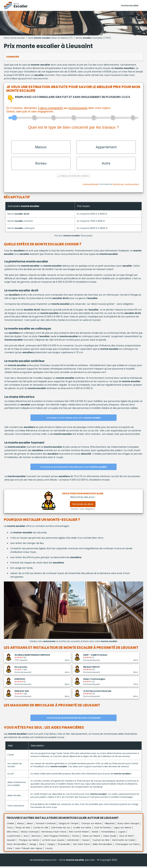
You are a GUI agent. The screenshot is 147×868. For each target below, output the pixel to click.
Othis (10, 850)
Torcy (10, 829)
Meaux (21, 825)
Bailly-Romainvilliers (102, 846)
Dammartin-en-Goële (123, 842)
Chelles (11, 825)
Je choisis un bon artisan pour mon (74, 419)
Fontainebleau (108, 833)
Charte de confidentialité (91, 186)
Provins (76, 838)
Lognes (122, 833)
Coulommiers (14, 838)
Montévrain (73, 842)
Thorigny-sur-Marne (29, 842)
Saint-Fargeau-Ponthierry (56, 838)
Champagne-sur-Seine (127, 846)
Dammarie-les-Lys (61, 829)
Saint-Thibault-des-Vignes (29, 850)
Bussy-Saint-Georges (128, 825)
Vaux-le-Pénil (126, 838)
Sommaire (13, 57)
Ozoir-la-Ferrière (102, 829)
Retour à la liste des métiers (73, 178)
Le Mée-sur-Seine (82, 829)
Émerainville (64, 846)
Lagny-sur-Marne (122, 829)
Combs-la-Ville (41, 829)
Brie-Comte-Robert (79, 833)
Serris (42, 846)
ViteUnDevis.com (118, 186)
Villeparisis (110, 825)
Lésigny (51, 846)
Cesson (86, 842)
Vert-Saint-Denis (81, 846)
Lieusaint (11, 842)
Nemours (36, 838)
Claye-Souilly (110, 838)
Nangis (33, 846)
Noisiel (95, 833)
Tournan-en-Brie (101, 842)
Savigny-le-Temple (68, 825)
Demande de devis (83, 506)
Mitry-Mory (12, 833)
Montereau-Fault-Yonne (54, 833)
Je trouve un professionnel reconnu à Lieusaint (73, 720)
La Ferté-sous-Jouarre (53, 842)
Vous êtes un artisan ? (132, 186)
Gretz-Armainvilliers (17, 846)
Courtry (49, 850)
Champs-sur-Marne (91, 825)
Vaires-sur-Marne (91, 838)
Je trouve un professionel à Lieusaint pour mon (74, 469)
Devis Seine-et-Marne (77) (50, 38)
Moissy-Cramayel (30, 833)
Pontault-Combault (46, 825)
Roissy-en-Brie (23, 829)
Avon (26, 838)
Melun (30, 825)
